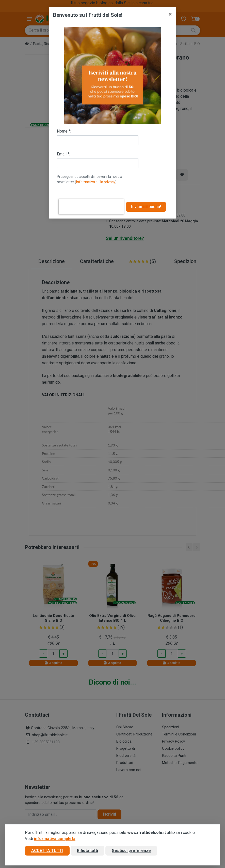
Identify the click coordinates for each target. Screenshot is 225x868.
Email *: (63, 154)
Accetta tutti (47, 851)
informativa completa (55, 839)
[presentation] (91, 207)
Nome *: (64, 131)
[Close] (170, 14)
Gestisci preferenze (131, 851)
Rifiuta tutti (87, 851)
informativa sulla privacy (96, 182)
